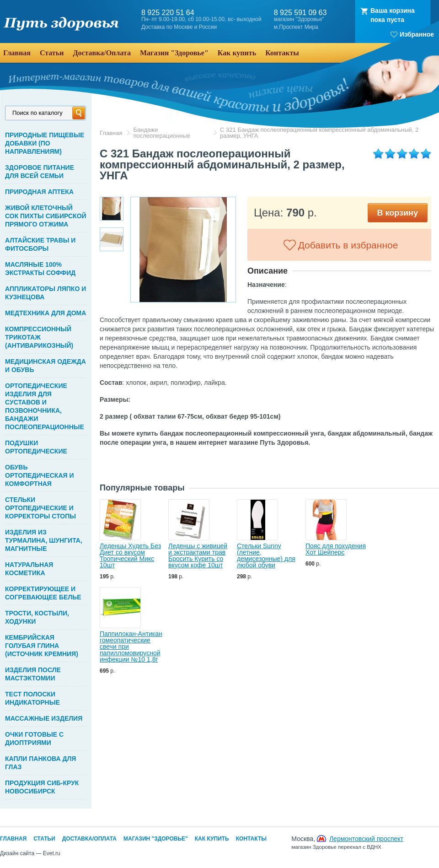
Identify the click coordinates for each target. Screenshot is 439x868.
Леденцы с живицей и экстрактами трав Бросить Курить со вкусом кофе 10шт (198, 555)
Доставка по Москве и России (179, 27)
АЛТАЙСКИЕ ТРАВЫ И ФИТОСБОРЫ (40, 244)
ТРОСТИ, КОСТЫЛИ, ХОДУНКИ (37, 617)
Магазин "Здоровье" (156, 839)
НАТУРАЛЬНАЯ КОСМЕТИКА (29, 569)
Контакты (251, 839)
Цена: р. (285, 213)
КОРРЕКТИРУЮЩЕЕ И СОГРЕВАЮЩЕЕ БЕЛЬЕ (43, 593)
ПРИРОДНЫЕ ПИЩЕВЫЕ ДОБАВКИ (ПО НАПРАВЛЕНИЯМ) (45, 143)
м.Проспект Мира (296, 27)
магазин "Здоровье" (299, 19)
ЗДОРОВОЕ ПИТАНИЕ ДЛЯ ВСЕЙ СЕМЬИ (40, 172)
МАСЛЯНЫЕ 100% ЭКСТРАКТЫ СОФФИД (40, 269)
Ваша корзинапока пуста (393, 15)
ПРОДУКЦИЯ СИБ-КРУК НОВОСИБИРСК (42, 787)
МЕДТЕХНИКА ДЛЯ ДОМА (46, 313)
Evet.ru (52, 853)
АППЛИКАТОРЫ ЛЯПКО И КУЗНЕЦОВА (46, 293)
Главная (111, 133)
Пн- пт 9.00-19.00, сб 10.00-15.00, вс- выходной (201, 19)
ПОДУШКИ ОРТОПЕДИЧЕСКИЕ (36, 447)
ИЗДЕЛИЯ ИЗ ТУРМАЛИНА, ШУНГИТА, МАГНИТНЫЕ (44, 540)
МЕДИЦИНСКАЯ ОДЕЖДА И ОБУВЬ (46, 366)
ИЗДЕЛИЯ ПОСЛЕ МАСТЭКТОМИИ (33, 674)
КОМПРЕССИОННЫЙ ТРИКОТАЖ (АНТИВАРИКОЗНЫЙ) (39, 337)
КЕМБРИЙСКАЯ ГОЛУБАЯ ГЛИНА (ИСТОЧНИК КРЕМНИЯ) (42, 646)
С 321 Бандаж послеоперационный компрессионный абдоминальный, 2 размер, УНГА (319, 133)
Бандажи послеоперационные (161, 133)
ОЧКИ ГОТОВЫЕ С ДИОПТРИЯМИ (34, 739)
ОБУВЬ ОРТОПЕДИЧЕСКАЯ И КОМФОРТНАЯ (40, 475)
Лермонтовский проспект (366, 839)
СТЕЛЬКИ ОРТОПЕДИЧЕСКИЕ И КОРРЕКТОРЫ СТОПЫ (40, 508)
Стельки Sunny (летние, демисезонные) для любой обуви (266, 555)
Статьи (44, 839)
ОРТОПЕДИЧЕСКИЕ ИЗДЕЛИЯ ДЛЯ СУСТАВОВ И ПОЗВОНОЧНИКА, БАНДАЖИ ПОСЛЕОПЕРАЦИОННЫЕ (45, 406)
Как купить (212, 839)
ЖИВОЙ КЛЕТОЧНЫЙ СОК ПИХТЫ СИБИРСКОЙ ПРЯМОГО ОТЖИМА (46, 216)
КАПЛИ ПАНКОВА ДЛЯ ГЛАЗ (40, 763)
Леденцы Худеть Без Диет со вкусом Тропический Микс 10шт (130, 555)
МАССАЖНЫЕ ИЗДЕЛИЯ (44, 718)
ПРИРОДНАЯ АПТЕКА (39, 192)
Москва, (347, 842)
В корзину (398, 213)
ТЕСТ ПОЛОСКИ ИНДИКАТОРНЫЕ (32, 698)
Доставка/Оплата (89, 839)
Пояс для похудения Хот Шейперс (336, 549)
